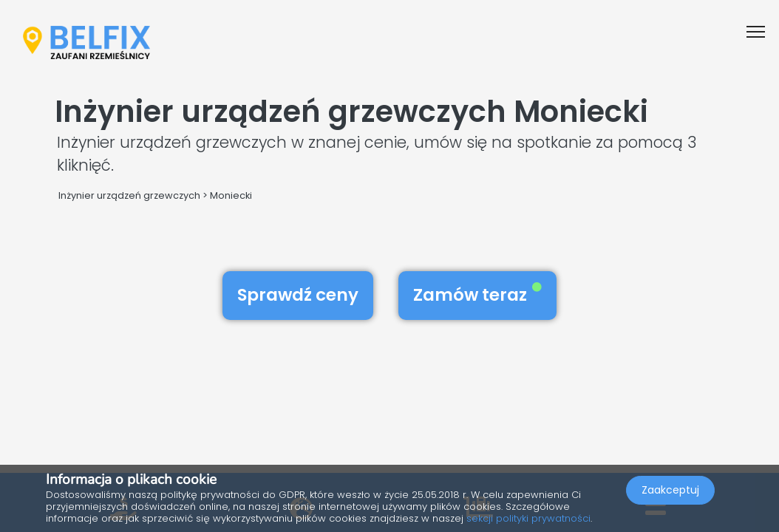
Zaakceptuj (670, 492)
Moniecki (231, 195)
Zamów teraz (477, 295)
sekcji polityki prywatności (528, 518)
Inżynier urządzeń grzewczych (129, 195)
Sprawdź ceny (298, 295)
